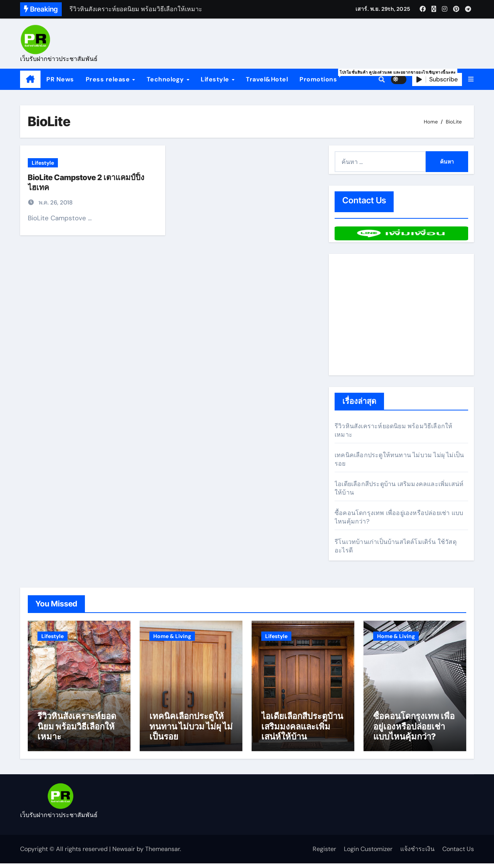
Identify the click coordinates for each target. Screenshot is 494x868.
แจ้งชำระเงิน (417, 853)
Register (324, 853)
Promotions (321, 76)
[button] (471, 79)
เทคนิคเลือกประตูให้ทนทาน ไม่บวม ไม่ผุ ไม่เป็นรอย (191, 730)
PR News (60, 79)
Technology (166, 79)
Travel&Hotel (267, 79)
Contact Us (458, 853)
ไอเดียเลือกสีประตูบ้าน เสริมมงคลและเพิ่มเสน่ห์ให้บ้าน (302, 730)
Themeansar (162, 853)
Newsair (124, 853)
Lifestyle (216, 79)
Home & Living (172, 636)
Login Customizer (368, 853)
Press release (109, 79)
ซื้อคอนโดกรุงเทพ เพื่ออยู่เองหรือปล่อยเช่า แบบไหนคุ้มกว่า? (414, 730)
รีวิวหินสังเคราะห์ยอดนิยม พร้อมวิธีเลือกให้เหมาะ (77, 730)
